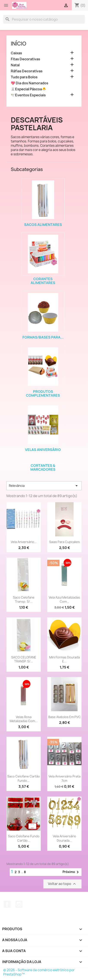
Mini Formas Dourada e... (64, 659)
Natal (15, 65)
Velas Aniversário (43, 450)
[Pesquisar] (44, 19)
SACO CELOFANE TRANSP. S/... (24, 659)
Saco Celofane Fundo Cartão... (24, 838)
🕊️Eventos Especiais (28, 95)
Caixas (16, 53)
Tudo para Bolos (24, 77)
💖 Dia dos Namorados (30, 83)
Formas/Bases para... (43, 337)
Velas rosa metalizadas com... (24, 719)
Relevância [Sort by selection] (44, 486)
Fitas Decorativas (25, 59)
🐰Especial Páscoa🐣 (28, 89)
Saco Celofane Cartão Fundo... (24, 778)
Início (19, 44)
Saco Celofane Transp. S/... (24, 600)
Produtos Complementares (43, 393)
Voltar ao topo (62, 884)
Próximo (71, 872)
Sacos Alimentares (43, 225)
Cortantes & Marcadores (43, 467)
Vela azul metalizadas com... (64, 600)
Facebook (7, 904)
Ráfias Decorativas (27, 71)
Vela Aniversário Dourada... (64, 838)
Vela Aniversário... (24, 542)
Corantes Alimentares (43, 281)
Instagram (19, 904)
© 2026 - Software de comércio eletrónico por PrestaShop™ (39, 972)
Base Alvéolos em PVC (64, 717)
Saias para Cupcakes (64, 542)
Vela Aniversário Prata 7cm (64, 778)
